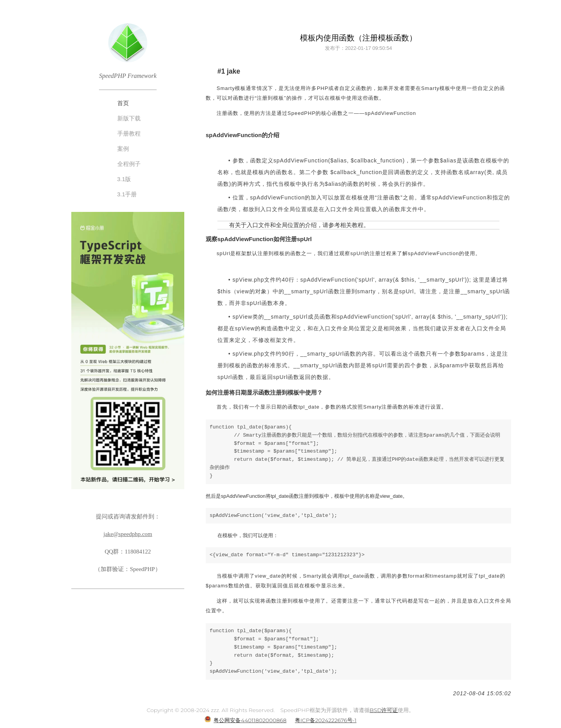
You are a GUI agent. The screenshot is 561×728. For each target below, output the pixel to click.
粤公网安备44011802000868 (250, 720)
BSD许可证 (384, 710)
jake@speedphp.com (128, 534)
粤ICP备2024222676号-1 (326, 720)
